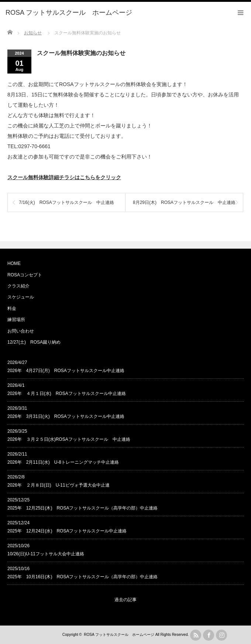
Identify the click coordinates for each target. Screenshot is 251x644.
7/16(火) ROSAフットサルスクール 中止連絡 (66, 202)
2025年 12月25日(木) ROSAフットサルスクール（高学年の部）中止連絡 (82, 508)
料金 (12, 309)
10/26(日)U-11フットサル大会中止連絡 (46, 554)
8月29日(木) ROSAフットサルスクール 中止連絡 (184, 202)
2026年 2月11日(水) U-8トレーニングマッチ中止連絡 (63, 462)
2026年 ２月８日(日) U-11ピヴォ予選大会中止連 (59, 485)
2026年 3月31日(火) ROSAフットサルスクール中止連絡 (66, 416)
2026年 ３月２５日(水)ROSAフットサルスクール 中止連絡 (69, 439)
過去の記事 (125, 600)
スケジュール (21, 297)
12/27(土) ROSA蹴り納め (34, 342)
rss (196, 635)
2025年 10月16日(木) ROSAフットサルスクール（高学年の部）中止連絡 (82, 577)
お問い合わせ (21, 331)
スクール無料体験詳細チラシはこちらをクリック (64, 177)
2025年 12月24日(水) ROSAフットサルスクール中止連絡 (67, 531)
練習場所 (16, 320)
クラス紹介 (18, 286)
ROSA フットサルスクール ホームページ (119, 635)
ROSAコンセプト (25, 275)
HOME (14, 263)
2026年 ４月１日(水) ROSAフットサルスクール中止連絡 (67, 393)
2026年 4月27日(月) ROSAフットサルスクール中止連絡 (66, 371)
